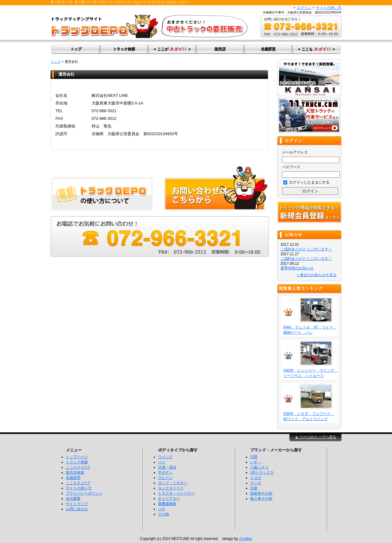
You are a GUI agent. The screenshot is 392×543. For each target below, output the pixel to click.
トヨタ (256, 478)
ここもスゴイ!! (78, 483)
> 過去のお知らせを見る (317, 275)
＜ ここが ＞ (172, 49)
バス (162, 509)
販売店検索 (75, 473)
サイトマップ (77, 504)
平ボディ (165, 473)
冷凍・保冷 (167, 467)
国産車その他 (261, 493)
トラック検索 (124, 49)
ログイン (304, 8)
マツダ (256, 483)
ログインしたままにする (306, 182)
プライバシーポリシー (84, 493)
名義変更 (268, 49)
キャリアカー (169, 499)
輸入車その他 (261, 499)
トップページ (77, 457)
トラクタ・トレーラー (176, 493)
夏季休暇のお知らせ (297, 268)
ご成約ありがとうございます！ (306, 249)
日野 (254, 457)
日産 (254, 488)
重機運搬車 (167, 504)
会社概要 (73, 499)
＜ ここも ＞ (316, 49)
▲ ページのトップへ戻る (315, 437)
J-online (246, 539)
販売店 (220, 49)
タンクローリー (171, 488)
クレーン (165, 478)
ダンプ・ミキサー (173, 483)
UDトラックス (262, 473)
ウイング (165, 457)
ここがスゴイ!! (78, 467)
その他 (164, 514)
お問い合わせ (77, 509)
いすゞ (256, 462)
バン (162, 462)
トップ (76, 49)
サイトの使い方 (329, 8)
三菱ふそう (259, 467)
